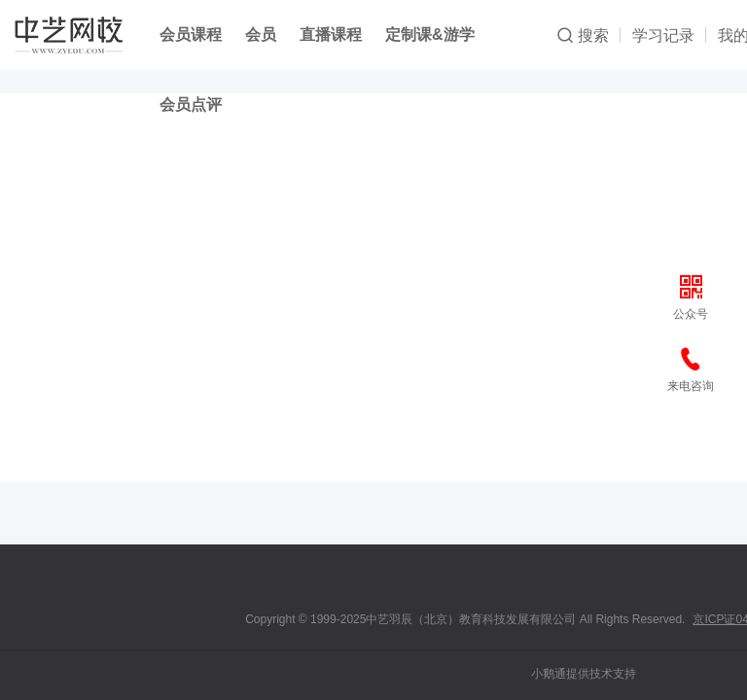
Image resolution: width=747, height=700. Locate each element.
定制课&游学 (430, 35)
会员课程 (191, 35)
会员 (261, 35)
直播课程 (331, 35)
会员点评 (191, 105)
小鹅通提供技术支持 (584, 674)
